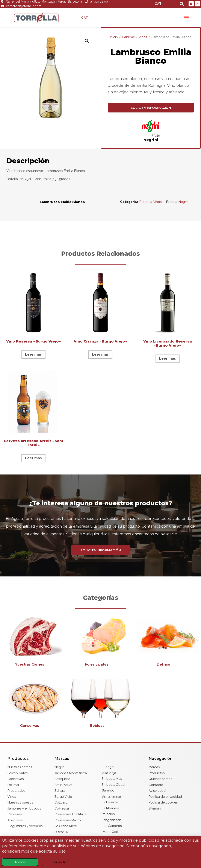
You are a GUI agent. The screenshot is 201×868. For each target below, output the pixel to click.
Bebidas (128, 37)
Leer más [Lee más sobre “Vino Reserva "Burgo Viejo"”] (33, 354)
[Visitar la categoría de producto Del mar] (168, 642)
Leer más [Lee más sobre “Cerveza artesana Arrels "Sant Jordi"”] (33, 458)
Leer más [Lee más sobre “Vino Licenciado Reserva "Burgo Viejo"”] (168, 358)
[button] (182, 4)
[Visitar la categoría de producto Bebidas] (100, 703)
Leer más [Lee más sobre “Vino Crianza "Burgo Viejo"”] (100, 354)
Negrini (151, 140)
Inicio (114, 37)
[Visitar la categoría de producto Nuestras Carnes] (33, 642)
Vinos (143, 37)
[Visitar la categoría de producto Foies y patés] (100, 642)
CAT (158, 4)
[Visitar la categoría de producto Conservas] (33, 703)
